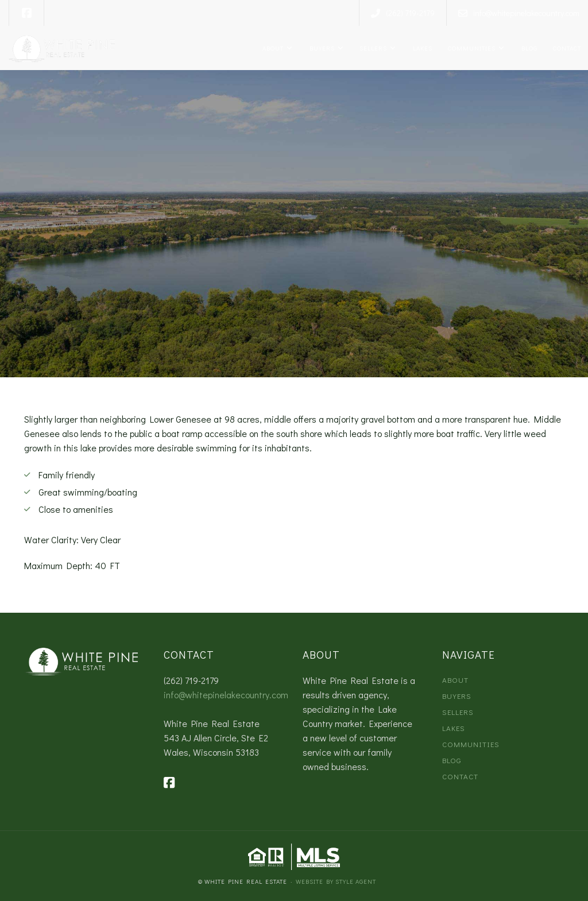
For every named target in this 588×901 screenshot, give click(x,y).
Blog (528, 48)
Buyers (321, 48)
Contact (566, 48)
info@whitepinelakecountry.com (226, 695)
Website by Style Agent (336, 881)
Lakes (421, 48)
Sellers (372, 48)
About (272, 48)
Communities (471, 48)
